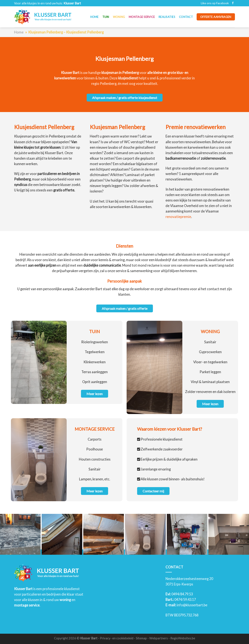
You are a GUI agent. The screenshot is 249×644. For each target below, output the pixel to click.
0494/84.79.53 (182, 594)
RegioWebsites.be (183, 638)
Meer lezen (95, 394)
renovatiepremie (178, 217)
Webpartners (159, 638)
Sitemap (141, 638)
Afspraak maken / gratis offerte (125, 308)
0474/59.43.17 (185, 599)
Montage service (142, 17)
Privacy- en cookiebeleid (117, 638)
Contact (186, 17)
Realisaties (167, 17)
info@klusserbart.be (192, 605)
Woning (119, 17)
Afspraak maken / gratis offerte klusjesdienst (125, 98)
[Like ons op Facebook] (233, 3)
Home (94, 17)
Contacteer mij (153, 491)
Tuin (106, 17)
